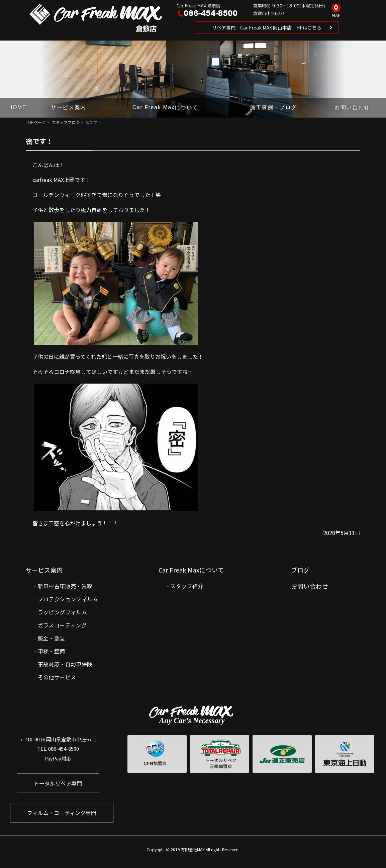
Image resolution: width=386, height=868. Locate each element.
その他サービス (57, 677)
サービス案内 (69, 107)
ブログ (300, 570)
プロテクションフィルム (68, 599)
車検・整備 (52, 651)
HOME (17, 107)
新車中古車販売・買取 (65, 586)
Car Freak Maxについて (165, 107)
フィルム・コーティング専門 (62, 813)
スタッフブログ (66, 122)
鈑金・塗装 (52, 638)
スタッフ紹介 (187, 586)
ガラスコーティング (62, 625)
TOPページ (36, 122)
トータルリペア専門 (58, 783)
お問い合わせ (352, 107)
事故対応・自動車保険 (65, 664)
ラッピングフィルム (63, 612)
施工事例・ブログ (273, 107)
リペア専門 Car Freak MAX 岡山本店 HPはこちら (267, 27)
